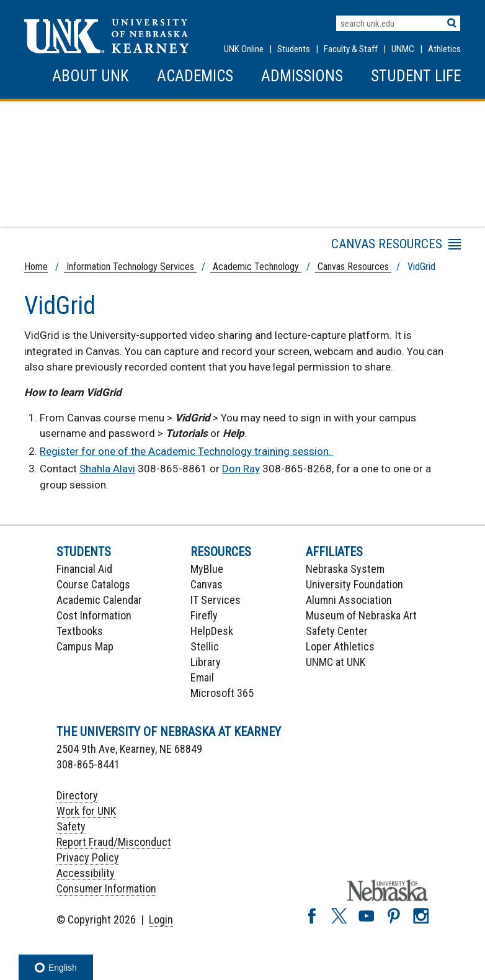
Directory (77, 795)
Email (202, 677)
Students (294, 49)
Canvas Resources (353, 267)
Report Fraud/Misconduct (114, 842)
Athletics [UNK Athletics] (444, 49)
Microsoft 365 (222, 693)
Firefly (204, 615)
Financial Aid (84, 569)
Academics (195, 76)
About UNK (91, 76)
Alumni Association (349, 600)
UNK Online (244, 49)
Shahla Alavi (107, 469)
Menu (344, 246)
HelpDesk (212, 631)
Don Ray (241, 469)
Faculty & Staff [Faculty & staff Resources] (351, 49)
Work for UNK (86, 811)
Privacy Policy (88, 857)
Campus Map (85, 646)
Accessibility (86, 873)
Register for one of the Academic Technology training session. (187, 451)
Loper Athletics (340, 646)
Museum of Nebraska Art (361, 615)
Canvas (207, 584)
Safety (71, 826)
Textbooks (80, 631)
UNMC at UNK (336, 662)
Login (161, 919)
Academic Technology (256, 267)
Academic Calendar (99, 600)
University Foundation (354, 584)
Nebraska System (345, 569)
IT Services (216, 600)
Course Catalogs (93, 584)
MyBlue (207, 569)
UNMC (403, 49)
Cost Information (94, 615)
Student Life (416, 76)
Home (36, 267)
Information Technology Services (130, 267)
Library (206, 662)
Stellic (205, 646)
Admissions (302, 76)
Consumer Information (106, 888)
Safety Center (337, 631)
